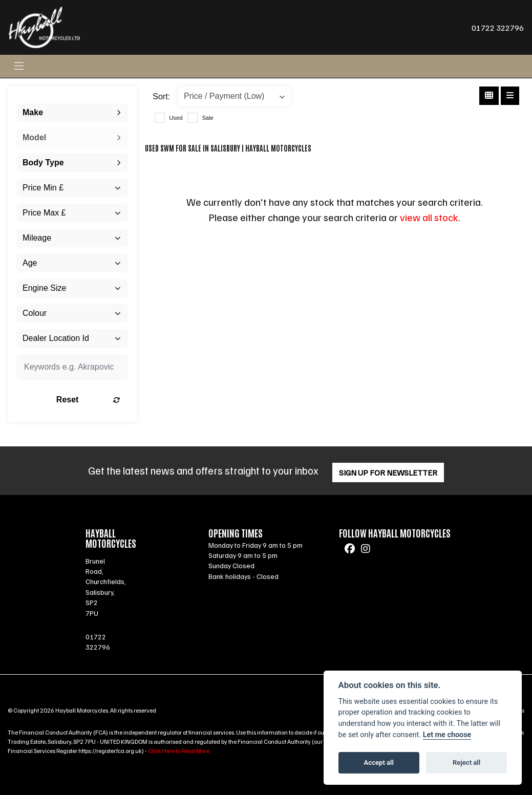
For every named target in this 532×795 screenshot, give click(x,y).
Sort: (161, 96)
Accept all (379, 762)
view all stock (429, 217)
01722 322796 (498, 28)
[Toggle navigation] (19, 66)
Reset (88, 400)
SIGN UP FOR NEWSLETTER (388, 472)
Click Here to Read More (179, 751)
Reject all (466, 762)
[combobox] (72, 113)
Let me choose (447, 735)
